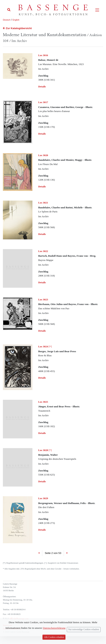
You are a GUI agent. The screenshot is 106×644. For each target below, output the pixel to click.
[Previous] (39, 553)
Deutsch (7, 20)
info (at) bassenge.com (19, 619)
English (16, 20)
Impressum (7, 625)
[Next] (67, 553)
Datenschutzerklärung (12, 629)
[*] (45, 346)
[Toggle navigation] (97, 10)
